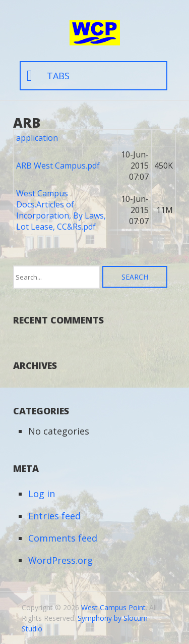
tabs (58, 76)
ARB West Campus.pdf (58, 166)
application (37, 138)
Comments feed (63, 538)
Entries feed (54, 516)
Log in (42, 494)
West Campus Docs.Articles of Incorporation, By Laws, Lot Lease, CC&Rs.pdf (61, 210)
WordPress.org (60, 560)
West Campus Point (113, 607)
